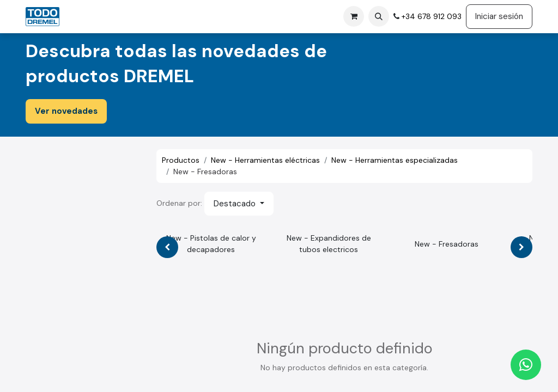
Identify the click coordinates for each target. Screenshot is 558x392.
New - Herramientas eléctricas (265, 160)
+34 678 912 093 (430, 16)
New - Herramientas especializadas (395, 160)
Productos (181, 160)
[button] (379, 16)
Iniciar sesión (499, 16)
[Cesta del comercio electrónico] (354, 16)
